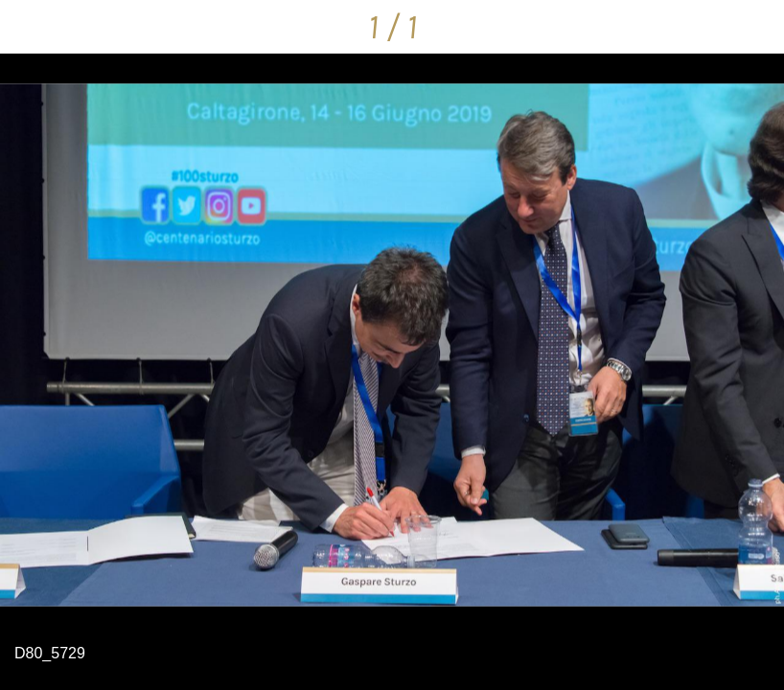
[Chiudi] (27, 27)
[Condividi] (757, 27)
